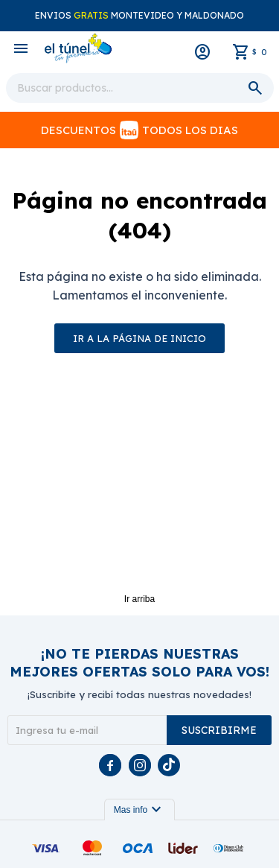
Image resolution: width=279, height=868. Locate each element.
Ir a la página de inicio (139, 338)
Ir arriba (139, 599)
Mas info (139, 810)
